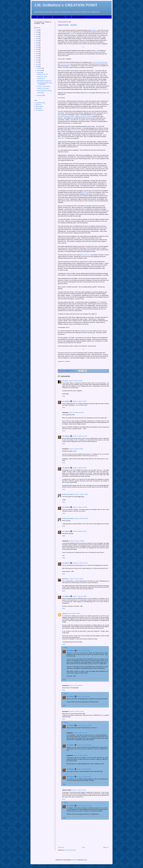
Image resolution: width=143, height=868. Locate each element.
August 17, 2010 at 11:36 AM (79, 596)
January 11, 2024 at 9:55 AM (84, 745)
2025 (37, 32)
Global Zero (38, 105)
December (40, 68)
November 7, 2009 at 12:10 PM (80, 563)
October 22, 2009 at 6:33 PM (75, 381)
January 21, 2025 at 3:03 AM (80, 755)
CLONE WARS (40, 93)
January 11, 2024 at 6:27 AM (80, 733)
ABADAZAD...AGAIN (67, 25)
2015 (37, 54)
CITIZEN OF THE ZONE (43, 89)
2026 (37, 30)
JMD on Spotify (39, 107)
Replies (66, 648)
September (40, 95)
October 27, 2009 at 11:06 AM (80, 507)
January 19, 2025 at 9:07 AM (84, 806)
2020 (37, 43)
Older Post (106, 847)
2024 (37, 34)
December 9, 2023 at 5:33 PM (76, 711)
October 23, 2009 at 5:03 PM (76, 449)
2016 (37, 51)
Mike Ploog (84, 192)
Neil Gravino (66, 579)
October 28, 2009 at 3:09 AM (81, 518)
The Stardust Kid (75, 130)
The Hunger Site (39, 110)
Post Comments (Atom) (70, 850)
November (40, 70)
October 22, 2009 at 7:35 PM (79, 401)
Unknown (65, 614)
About (40, 17)
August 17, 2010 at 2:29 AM (76, 579)
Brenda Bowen (86, 255)
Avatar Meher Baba (40, 103)
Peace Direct (39, 108)
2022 (37, 39)
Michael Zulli (61, 138)
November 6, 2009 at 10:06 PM (77, 541)
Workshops (48, 17)
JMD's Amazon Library (79, 17)
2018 (37, 47)
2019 (37, 45)
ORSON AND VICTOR (42, 74)
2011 (37, 62)
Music (68, 17)
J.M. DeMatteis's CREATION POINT (66, 5)
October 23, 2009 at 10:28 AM (76, 413)
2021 (37, 41)
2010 (37, 64)
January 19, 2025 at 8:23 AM (79, 790)
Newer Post (61, 847)
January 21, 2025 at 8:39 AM (84, 769)
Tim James (65, 381)
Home (34, 17)
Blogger (85, 860)
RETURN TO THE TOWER (43, 86)
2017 (37, 49)
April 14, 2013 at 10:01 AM (83, 651)
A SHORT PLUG (41, 79)
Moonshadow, (61, 116)
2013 (37, 58)
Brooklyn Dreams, (70, 116)
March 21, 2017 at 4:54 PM (76, 686)
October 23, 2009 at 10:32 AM (80, 436)
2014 (37, 56)
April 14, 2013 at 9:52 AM (74, 614)
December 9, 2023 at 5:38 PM (84, 726)
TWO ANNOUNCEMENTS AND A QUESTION (45, 84)
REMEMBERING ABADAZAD (44, 81)
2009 (37, 66)
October (39, 73)
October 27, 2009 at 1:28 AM (81, 494)
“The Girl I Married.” (102, 89)
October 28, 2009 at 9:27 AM (79, 531)
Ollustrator (74, 860)
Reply (64, 396)
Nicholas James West (68, 494)
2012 (37, 60)
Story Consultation (59, 17)
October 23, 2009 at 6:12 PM (79, 468)
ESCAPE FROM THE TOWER (44, 91)
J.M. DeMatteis (66, 401)
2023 (37, 36)
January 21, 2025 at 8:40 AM (84, 777)
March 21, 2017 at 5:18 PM (83, 697)
